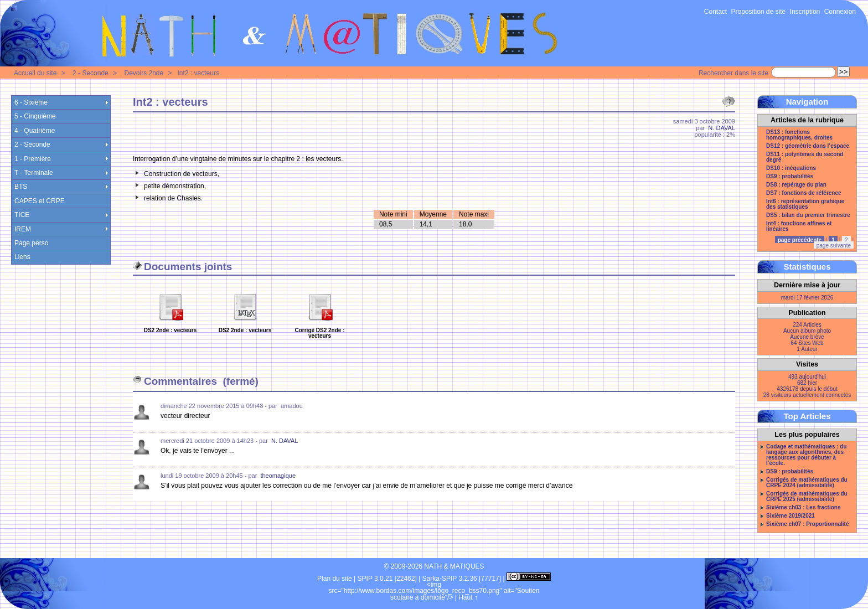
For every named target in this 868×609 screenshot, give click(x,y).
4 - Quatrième (35, 131)
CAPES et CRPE (40, 201)
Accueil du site (35, 73)
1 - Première (33, 159)
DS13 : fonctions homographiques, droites (799, 135)
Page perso (31, 243)
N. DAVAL (722, 128)
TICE (22, 215)
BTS (21, 187)
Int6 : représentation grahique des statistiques (805, 204)
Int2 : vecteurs (198, 73)
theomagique (278, 476)
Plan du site (335, 579)
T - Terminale (34, 173)
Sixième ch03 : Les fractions (804, 508)
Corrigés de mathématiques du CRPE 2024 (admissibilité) (807, 483)
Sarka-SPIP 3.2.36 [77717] (462, 579)
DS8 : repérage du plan (796, 185)
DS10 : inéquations (791, 168)
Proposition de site (759, 12)
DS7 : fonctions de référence (804, 193)
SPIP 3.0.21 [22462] (387, 579)
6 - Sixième (31, 102)
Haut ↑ (468, 597)
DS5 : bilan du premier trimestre (808, 215)
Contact (715, 12)
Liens (22, 257)
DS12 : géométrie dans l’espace (808, 146)
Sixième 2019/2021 (790, 516)
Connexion (840, 12)
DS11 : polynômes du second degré (805, 157)
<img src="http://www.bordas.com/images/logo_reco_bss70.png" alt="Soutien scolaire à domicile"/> (434, 591)
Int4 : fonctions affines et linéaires (799, 226)
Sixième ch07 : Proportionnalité (807, 524)
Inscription (805, 12)
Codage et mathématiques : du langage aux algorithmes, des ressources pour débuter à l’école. (807, 455)
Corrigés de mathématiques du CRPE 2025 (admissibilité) (807, 497)
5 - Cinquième (35, 116)
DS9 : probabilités (790, 177)
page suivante (834, 246)
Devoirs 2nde (144, 73)
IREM (23, 229)
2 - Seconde (91, 73)
